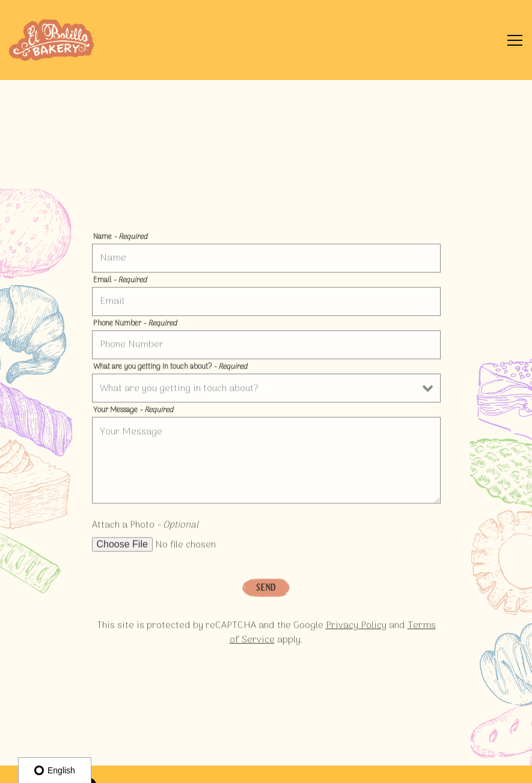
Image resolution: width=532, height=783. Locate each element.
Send (266, 589)
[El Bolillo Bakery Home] (51, 40)
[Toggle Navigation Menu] (515, 40)
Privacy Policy (356, 628)
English (55, 770)
